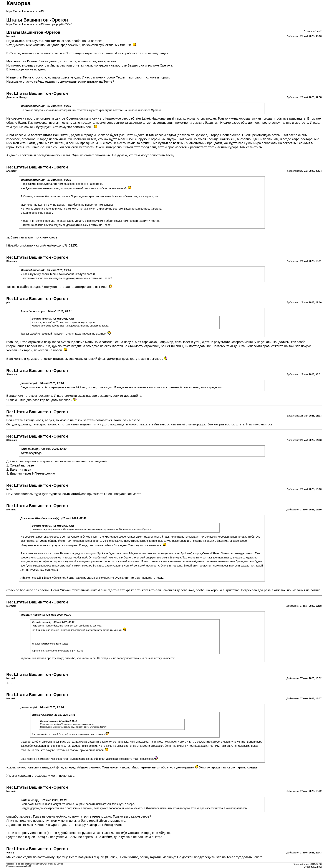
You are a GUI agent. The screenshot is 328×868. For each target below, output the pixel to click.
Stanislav (27, 312)
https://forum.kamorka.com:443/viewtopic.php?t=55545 (39, 24)
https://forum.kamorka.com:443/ (25, 11)
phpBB (28, 864)
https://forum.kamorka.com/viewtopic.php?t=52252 (42, 245)
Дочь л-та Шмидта (34, 518)
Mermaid (26, 106)
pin (23, 383)
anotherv (26, 615)
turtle (24, 449)
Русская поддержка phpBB (19, 866)
